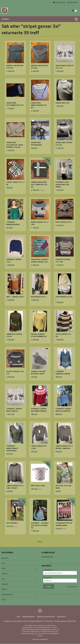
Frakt (18, 617)
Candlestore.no (47, 557)
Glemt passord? (72, 587)
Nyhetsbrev (61, 617)
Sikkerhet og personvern (46, 617)
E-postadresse (48, 570)
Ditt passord (47, 578)
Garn (3, 579)
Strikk (3, 568)
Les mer (41, 634)
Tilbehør (4, 589)
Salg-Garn (5, 558)
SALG (3, 563)
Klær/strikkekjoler (7, 594)
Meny (5, 19)
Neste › (40, 542)
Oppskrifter (5, 584)
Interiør (4, 600)
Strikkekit (5, 574)
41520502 (50, 622)
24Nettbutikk (44, 640)
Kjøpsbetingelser (28, 617)
